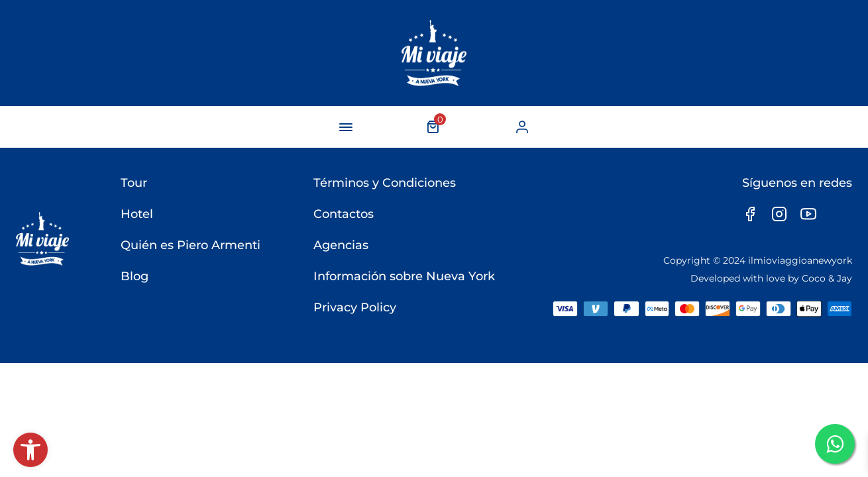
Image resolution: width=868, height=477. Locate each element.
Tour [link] (134, 183)
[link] (30, 450)
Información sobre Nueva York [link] (404, 276)
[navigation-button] (346, 127)
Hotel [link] (137, 214)
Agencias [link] (341, 245)
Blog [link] (135, 276)
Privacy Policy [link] (355, 307)
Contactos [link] (344, 214)
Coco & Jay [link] (827, 278)
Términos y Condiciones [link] (385, 183)
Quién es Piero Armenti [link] (190, 245)
